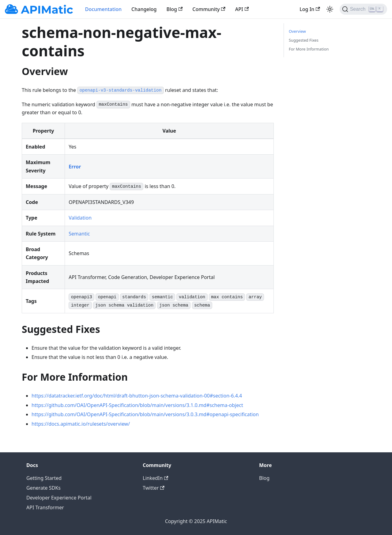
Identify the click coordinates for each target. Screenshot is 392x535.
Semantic (79, 234)
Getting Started (44, 478)
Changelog (144, 9)
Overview (297, 31)
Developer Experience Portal (59, 498)
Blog (175, 9)
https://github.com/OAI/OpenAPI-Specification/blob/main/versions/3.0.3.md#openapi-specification (145, 414)
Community (209, 9)
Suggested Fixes (304, 40)
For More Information (309, 49)
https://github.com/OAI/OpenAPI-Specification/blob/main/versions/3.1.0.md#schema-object (137, 405)
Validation (80, 218)
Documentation (103, 9)
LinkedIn (155, 478)
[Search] (363, 9)
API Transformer (45, 507)
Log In (310, 9)
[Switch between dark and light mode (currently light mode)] (330, 9)
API (242, 9)
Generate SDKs (43, 488)
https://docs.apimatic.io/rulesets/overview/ (81, 424)
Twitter (154, 488)
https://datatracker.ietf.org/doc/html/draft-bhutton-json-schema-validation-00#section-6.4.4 (137, 396)
